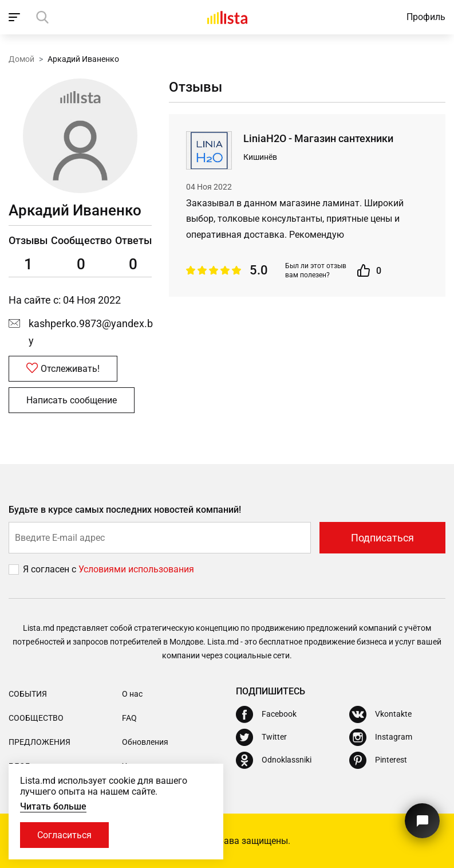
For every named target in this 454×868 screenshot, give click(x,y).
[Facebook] (266, 714)
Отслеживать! (63, 368)
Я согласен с (51, 569)
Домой (21, 59)
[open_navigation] (16, 17)
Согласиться (64, 835)
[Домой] (227, 17)
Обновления (145, 742)
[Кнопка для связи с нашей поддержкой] (422, 821)
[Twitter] (261, 737)
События (28, 694)
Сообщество (36, 718)
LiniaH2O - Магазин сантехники (318, 138)
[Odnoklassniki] (274, 760)
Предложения (40, 742)
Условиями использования (136, 569)
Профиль (426, 17)
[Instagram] (381, 737)
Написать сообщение (72, 400)
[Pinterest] (378, 760)
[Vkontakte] (380, 714)
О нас (132, 694)
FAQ (129, 718)
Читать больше (53, 806)
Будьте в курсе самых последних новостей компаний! (125, 510)
